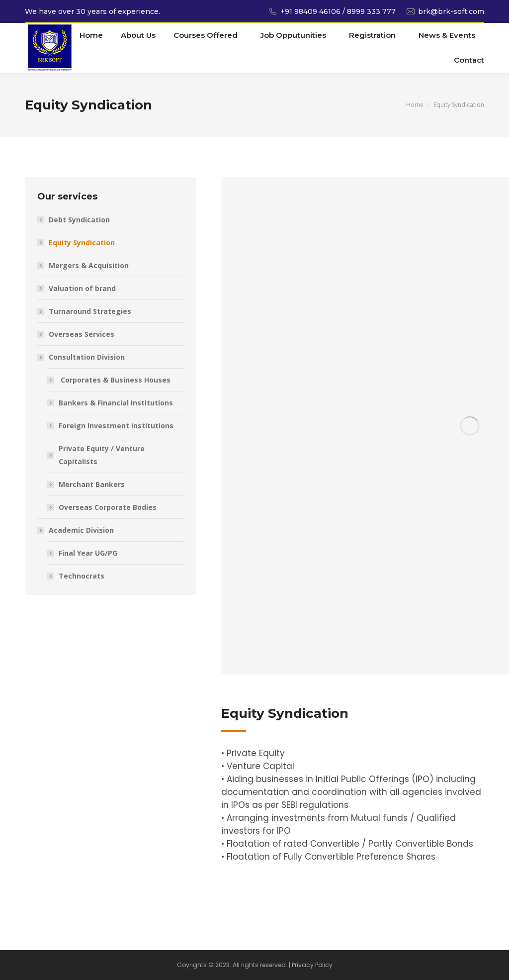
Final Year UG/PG (88, 553)
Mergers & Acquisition (89, 265)
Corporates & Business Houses (115, 380)
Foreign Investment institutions (116, 426)
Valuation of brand (82, 288)
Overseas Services (82, 334)
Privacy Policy (312, 965)
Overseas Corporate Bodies (108, 507)
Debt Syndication (79, 220)
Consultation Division (82, 357)
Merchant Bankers (92, 484)
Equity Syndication (82, 243)
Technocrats (82, 576)
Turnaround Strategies (90, 311)
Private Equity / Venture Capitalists (102, 455)
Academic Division (76, 530)
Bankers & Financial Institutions (116, 403)
